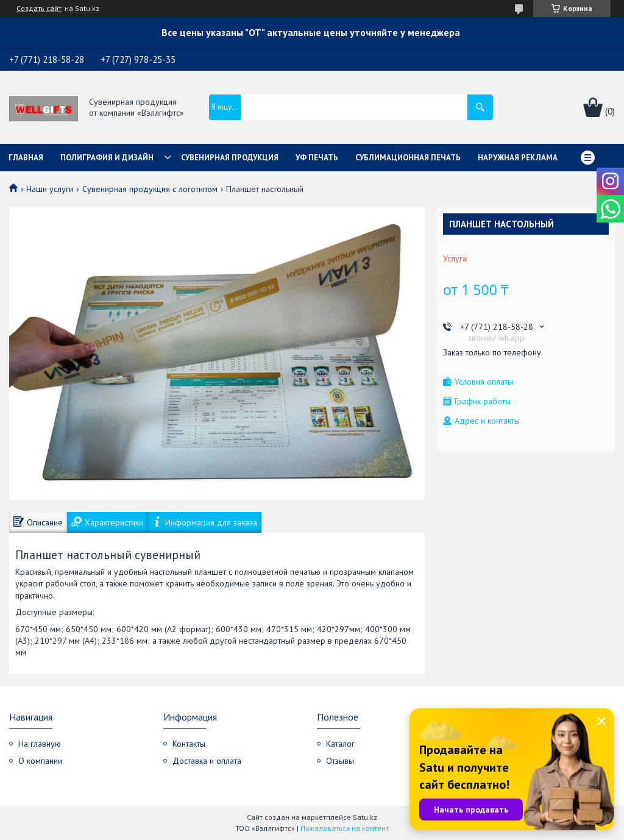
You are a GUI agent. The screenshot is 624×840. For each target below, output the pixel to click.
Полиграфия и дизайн (107, 158)
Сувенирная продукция (230, 158)
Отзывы (340, 761)
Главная (26, 158)
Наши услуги (50, 189)
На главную (40, 744)
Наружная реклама (518, 158)
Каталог (340, 744)
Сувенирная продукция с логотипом (150, 189)
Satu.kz (365, 817)
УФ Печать (317, 158)
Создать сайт (39, 9)
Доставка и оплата (207, 761)
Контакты (189, 744)
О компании (40, 761)
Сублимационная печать (408, 158)
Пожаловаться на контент (345, 828)
